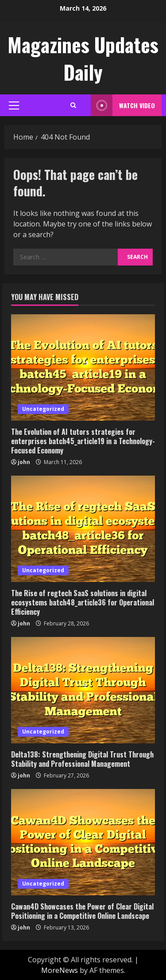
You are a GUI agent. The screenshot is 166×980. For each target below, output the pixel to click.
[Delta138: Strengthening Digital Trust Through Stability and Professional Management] (83, 690)
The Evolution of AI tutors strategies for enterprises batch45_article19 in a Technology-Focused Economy (83, 441)
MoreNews (60, 970)
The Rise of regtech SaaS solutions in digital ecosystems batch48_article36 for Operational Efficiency (83, 602)
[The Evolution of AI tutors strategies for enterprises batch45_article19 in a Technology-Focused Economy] (83, 367)
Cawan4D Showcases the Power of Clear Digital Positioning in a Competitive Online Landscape (82, 911)
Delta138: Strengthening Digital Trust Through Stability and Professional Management (82, 759)
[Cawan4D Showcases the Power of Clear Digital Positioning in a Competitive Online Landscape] (83, 842)
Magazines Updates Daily (83, 58)
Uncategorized (43, 409)
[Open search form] (73, 105)
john (24, 462)
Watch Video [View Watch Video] (123, 105)
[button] (14, 105)
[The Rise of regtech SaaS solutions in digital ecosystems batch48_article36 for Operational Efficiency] (83, 529)
